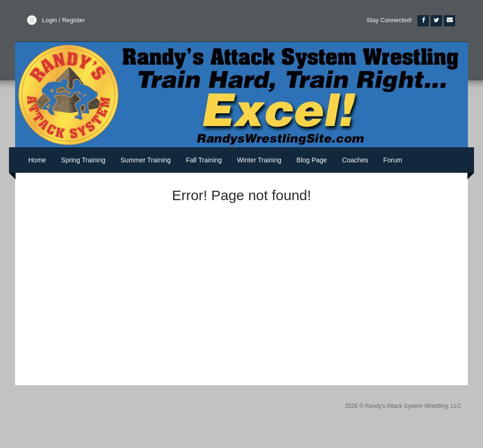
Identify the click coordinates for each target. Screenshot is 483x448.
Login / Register (63, 20)
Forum (392, 160)
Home (37, 160)
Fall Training (204, 160)
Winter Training (259, 160)
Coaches (355, 160)
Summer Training (146, 160)
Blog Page (312, 160)
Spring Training (83, 160)
